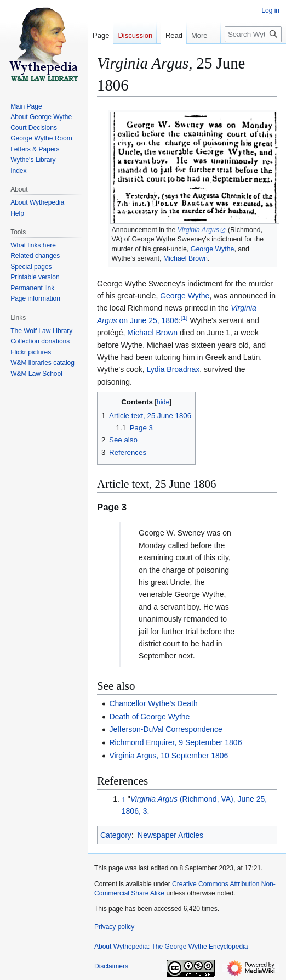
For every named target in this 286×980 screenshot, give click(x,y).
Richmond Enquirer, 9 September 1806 (175, 742)
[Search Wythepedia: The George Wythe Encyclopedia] (253, 56)
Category (116, 835)
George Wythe (213, 249)
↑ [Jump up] (124, 799)
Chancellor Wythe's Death (153, 703)
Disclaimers (111, 966)
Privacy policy (114, 927)
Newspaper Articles (170, 835)
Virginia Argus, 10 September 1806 (168, 756)
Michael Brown (185, 258)
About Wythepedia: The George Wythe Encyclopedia (171, 947)
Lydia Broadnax (173, 369)
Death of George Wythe (149, 717)
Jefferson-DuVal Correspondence (166, 729)
